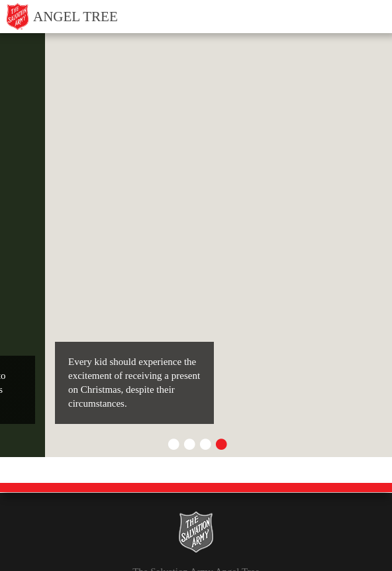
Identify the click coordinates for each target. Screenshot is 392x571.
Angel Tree (75, 17)
